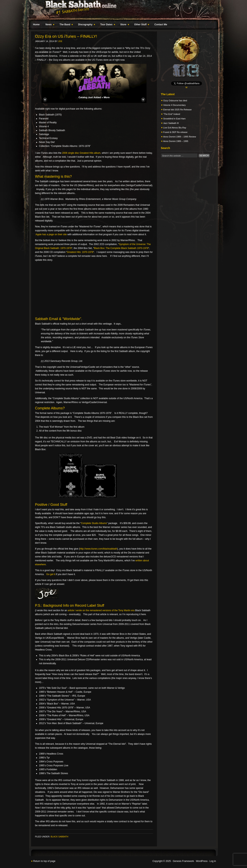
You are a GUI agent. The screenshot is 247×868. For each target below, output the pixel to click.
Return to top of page (44, 861)
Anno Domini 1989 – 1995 (176, 141)
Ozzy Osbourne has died (175, 101)
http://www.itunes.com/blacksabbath (98, 549)
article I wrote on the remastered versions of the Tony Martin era (101, 610)
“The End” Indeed (172, 114)
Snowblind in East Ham (174, 119)
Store (124, 25)
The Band (65, 25)
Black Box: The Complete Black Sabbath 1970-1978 (121, 248)
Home (36, 25)
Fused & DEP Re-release (175, 132)
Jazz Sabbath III (171, 123)
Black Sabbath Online (122, 10)
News (49, 25)
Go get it (51, 574)
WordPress (202, 861)
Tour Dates (107, 25)
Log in (213, 861)
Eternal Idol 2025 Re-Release (177, 110)
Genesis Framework (183, 861)
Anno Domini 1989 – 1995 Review (180, 137)
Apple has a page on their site (51, 234)
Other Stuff (141, 25)
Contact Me (161, 25)
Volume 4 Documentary (174, 105)
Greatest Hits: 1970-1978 (80, 252)
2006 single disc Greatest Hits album (81, 153)
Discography (86, 25)
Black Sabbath (59, 837)
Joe (60, 41)
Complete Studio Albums (94, 523)
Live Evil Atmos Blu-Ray (175, 128)
